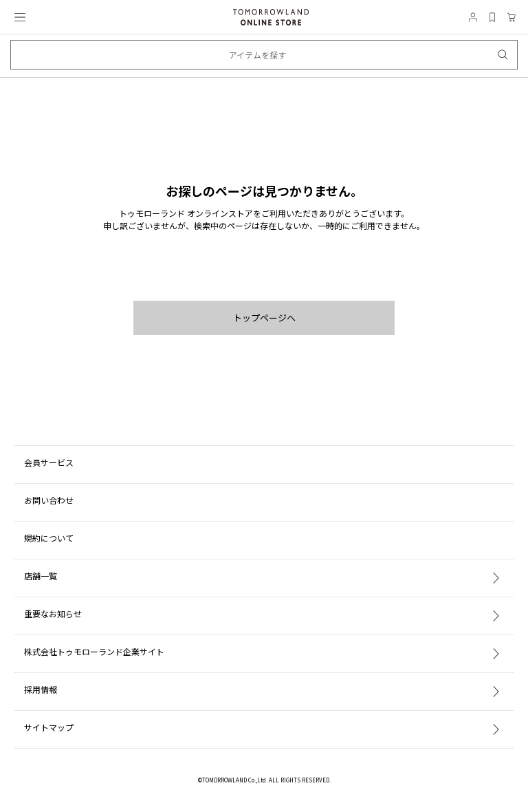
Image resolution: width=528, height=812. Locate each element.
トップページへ (264, 318)
